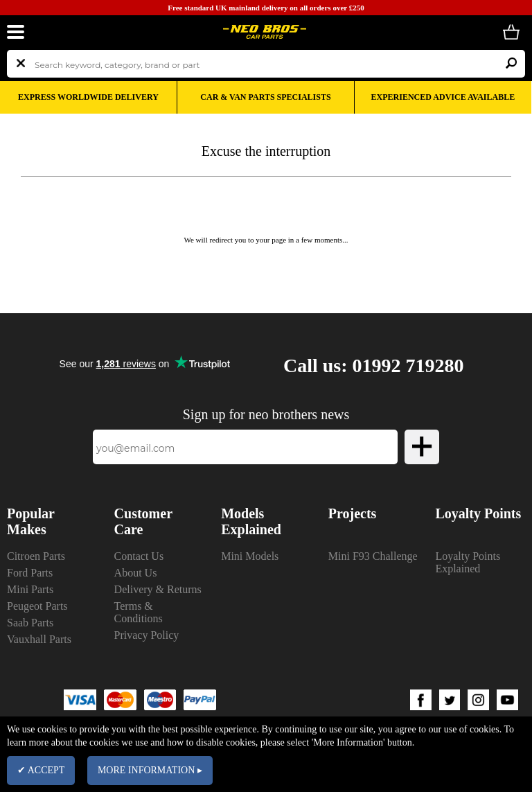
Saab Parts (30, 623)
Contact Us (139, 556)
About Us (136, 573)
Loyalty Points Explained (468, 562)
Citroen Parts (36, 556)
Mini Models (250, 556)
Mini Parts (30, 589)
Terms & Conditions (139, 612)
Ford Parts (30, 573)
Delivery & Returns (158, 589)
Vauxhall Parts (39, 639)
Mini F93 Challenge (373, 556)
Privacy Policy (147, 635)
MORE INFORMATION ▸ (150, 770)
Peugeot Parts (37, 606)
